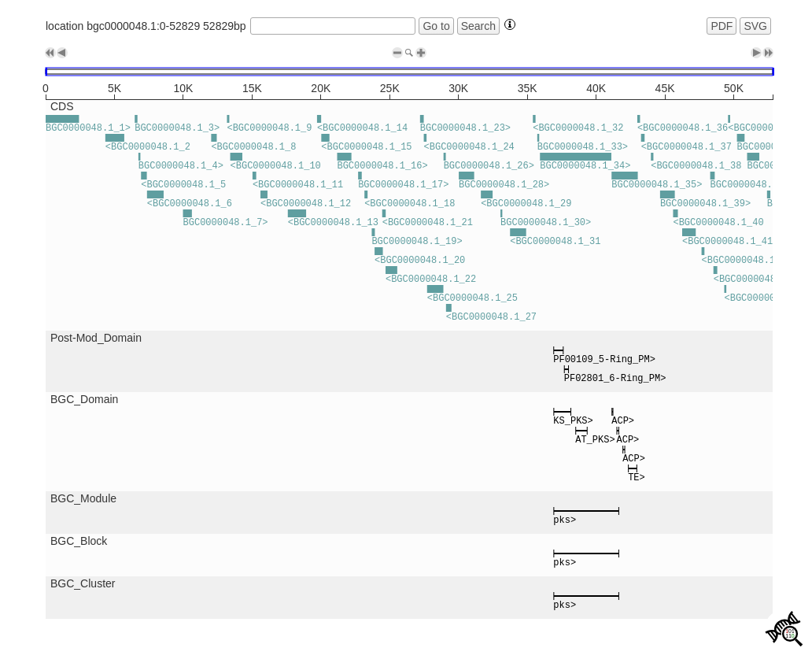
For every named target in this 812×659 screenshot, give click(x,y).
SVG (755, 26)
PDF (722, 26)
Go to (436, 26)
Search (478, 26)
